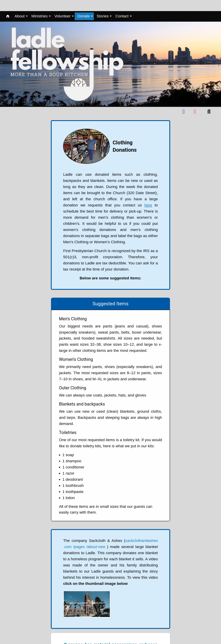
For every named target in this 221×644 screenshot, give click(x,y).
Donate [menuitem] (84, 5)
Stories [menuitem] (102, 5)
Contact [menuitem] (122, 5)
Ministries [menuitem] (39, 5)
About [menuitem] (20, 5)
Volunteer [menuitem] (62, 5)
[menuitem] (8, 5)
